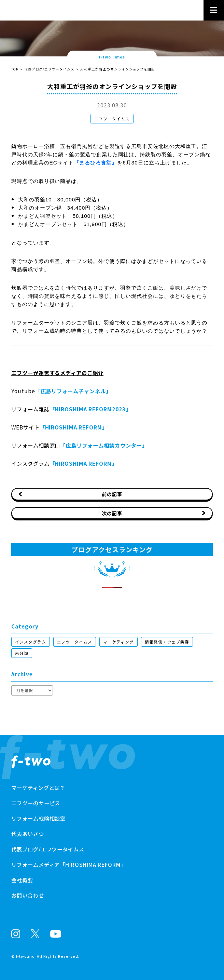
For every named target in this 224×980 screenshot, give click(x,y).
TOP (15, 69)
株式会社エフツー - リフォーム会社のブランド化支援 (47, 10)
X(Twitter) (35, 934)
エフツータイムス (112, 119)
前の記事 (112, 494)
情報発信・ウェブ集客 (167, 642)
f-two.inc (25, 956)
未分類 (22, 653)
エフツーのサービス (36, 803)
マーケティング (118, 642)
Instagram (16, 934)
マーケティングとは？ (38, 787)
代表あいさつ (28, 834)
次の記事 (112, 513)
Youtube (56, 934)
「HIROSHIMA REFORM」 (74, 427)
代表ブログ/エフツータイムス (49, 69)
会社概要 (22, 880)
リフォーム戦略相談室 (39, 818)
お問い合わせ (28, 895)
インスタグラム (31, 642)
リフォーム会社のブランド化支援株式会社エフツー (31, 762)
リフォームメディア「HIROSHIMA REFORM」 (69, 864)
